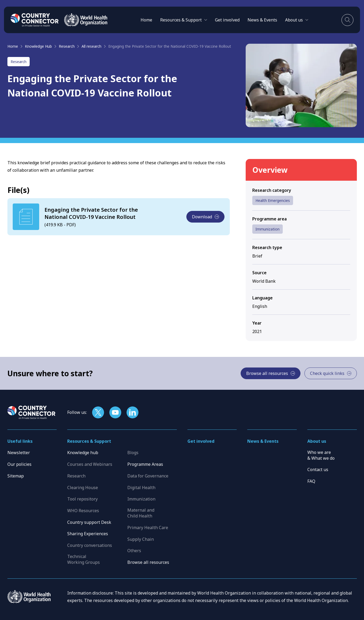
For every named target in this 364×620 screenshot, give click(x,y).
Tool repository (82, 499)
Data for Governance (148, 476)
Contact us (318, 470)
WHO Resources (83, 511)
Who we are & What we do (321, 455)
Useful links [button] (20, 441)
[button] (184, 20)
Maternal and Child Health (141, 513)
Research (67, 46)
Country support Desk (89, 522)
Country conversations (90, 545)
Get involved (227, 20)
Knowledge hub (83, 453)
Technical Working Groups (84, 559)
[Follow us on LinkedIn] (132, 412)
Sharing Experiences (88, 534)
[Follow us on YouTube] (115, 412)
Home (146, 20)
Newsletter (19, 453)
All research (91, 46)
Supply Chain (141, 539)
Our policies (19, 464)
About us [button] (317, 441)
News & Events (262, 20)
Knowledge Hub (38, 46)
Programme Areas (145, 464)
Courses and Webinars (90, 464)
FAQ (311, 481)
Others (134, 551)
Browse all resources (148, 562)
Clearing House (83, 488)
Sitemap (16, 476)
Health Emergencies (273, 200)
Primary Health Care (148, 528)
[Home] (35, 20)
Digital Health (141, 488)
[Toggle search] (347, 20)
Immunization (268, 229)
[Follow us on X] (98, 412)
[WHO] (86, 20)
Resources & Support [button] (89, 441)
